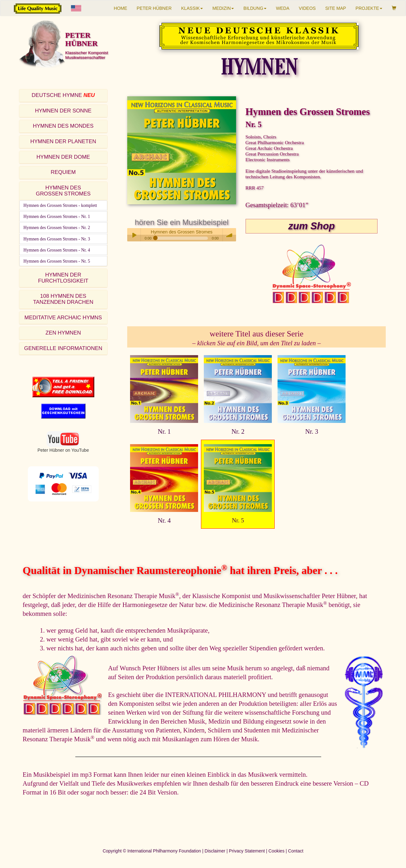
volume (229, 235)
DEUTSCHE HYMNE (63, 95)
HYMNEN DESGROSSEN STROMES (63, 191)
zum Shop (312, 226)
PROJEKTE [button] (369, 8)
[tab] (63, 96)
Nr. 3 (312, 431)
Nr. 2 (238, 431)
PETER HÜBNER (154, 8)
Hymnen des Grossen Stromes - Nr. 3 (57, 239)
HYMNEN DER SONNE (63, 111)
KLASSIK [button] (192, 8)
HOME (121, 8)
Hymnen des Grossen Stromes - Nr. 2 (57, 227)
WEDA (283, 8)
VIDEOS (307, 8)
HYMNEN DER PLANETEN (63, 141)
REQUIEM (63, 172)
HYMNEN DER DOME (63, 157)
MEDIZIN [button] (223, 8)
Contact (296, 851)
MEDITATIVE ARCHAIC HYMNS (63, 318)
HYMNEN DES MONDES (63, 126)
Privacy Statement (247, 851)
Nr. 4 (164, 520)
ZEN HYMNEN (63, 333)
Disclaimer (215, 851)
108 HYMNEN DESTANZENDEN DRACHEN (63, 299)
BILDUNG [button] (255, 8)
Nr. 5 (238, 520)
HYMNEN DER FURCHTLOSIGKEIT (63, 278)
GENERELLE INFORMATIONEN (63, 348)
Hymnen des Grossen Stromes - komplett (60, 205)
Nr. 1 (164, 431)
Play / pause (134, 235)
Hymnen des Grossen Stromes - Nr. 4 (57, 250)
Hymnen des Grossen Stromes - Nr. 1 (57, 216)
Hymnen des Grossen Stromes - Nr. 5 (57, 261)
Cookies (276, 851)
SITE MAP (336, 8)
